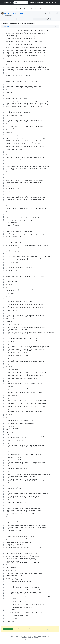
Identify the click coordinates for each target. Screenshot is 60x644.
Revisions (13, 19)
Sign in (48, 3)
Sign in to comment (51, 629)
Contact (39, 636)
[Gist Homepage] (8, 3)
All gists (32, 3)
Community (30, 636)
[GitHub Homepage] (25, 640)
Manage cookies (46, 636)
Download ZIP (55, 19)
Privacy (16, 636)
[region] (30, 326)
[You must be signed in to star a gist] (48, 13)
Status (25, 636)
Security (21, 636)
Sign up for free (8, 629)
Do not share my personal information (30, 638)
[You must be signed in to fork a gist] (55, 13)
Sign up (54, 3)
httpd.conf (19, 13)
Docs (35, 636)
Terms (12, 636)
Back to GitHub (39, 3)
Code (4, 19)
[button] (48, 19)
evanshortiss (9, 13)
